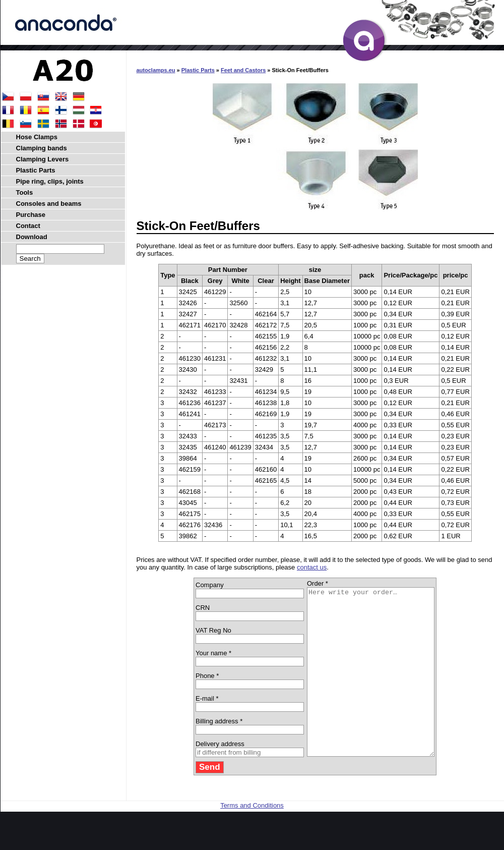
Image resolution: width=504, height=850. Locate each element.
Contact (28, 226)
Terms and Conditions (252, 839)
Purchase (31, 215)
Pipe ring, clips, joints (50, 181)
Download (32, 237)
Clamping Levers (43, 159)
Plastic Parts (198, 70)
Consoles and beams (49, 204)
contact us (312, 567)
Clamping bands (42, 148)
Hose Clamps (37, 137)
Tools (25, 192)
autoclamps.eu (156, 70)
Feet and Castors (243, 70)
